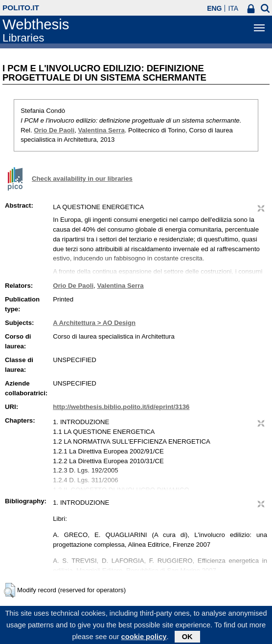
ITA (233, 8)
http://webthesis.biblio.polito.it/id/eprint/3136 (121, 407)
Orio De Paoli (54, 130)
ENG (214, 8)
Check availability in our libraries (82, 179)
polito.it (21, 8)
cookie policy (144, 639)
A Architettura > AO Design (94, 323)
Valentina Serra (101, 130)
